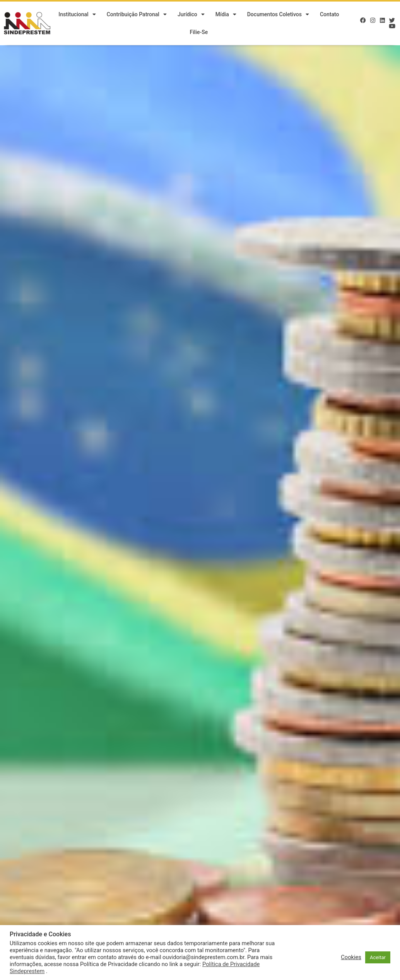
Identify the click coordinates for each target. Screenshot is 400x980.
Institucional (77, 15)
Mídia (226, 15)
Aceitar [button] (378, 957)
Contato (330, 15)
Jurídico (191, 15)
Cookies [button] (351, 957)
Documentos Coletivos (278, 15)
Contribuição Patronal (137, 15)
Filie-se (199, 32)
